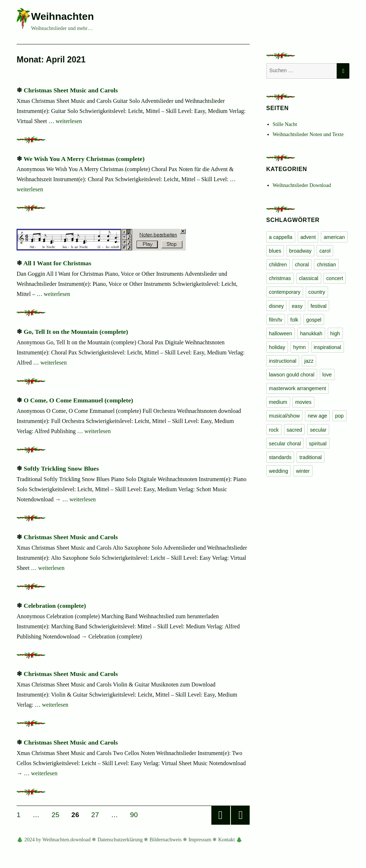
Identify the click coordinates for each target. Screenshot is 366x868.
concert (335, 278)
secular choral (285, 444)
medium (278, 402)
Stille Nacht (285, 124)
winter (303, 471)
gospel (314, 320)
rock (274, 430)
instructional (283, 361)
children (278, 265)
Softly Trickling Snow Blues (61, 468)
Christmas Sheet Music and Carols (71, 90)
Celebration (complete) (55, 606)
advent (308, 237)
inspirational (327, 347)
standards (280, 457)
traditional (311, 457)
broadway (300, 251)
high (335, 333)
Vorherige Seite (221, 815)
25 (58, 815)
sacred (294, 430)
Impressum (200, 839)
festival (318, 306)
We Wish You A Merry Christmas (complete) (84, 159)
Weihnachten (63, 16)
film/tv (275, 320)
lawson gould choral (292, 375)
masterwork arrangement (297, 388)
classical (309, 278)
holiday (277, 347)
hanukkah (311, 333)
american (334, 237)
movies (303, 402)
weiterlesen (69, 121)
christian (326, 265)
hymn (299, 347)
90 (136, 815)
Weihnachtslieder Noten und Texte (308, 134)
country (317, 292)
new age (318, 416)
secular (318, 430)
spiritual (318, 444)
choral (302, 265)
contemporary (285, 292)
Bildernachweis (166, 839)
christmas (280, 278)
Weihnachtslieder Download (302, 185)
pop (340, 416)
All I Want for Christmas (57, 263)
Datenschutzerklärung (120, 839)
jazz (309, 361)
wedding (278, 471)
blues (275, 251)
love (327, 375)
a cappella (281, 237)
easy (297, 306)
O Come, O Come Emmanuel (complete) (78, 400)
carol (325, 251)
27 (98, 815)
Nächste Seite (240, 815)
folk (294, 320)
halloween (280, 333)
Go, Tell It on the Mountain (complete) (76, 332)
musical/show (284, 416)
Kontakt (227, 839)
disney (276, 306)
